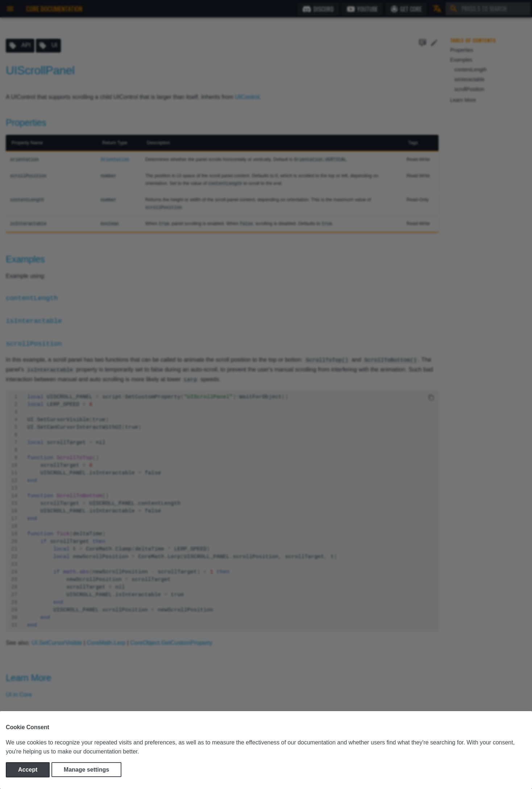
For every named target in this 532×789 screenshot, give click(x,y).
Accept (28, 770)
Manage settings (86, 770)
